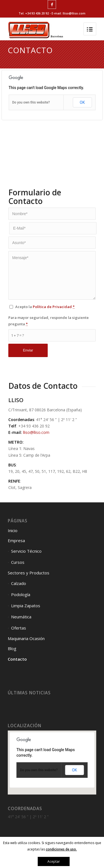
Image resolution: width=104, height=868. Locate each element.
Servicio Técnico (26, 551)
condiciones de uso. (61, 849)
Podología (21, 594)
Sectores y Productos (29, 573)
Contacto (17, 659)
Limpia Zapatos (26, 606)
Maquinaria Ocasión (26, 638)
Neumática (21, 617)
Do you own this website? (31, 102)
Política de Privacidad (52, 307)
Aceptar (54, 861)
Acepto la (45, 307)
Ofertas (19, 628)
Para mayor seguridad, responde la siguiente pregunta (49, 321)
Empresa (16, 540)
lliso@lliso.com (36, 432)
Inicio (13, 530)
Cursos (18, 562)
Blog (12, 648)
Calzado (19, 583)
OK (82, 102)
